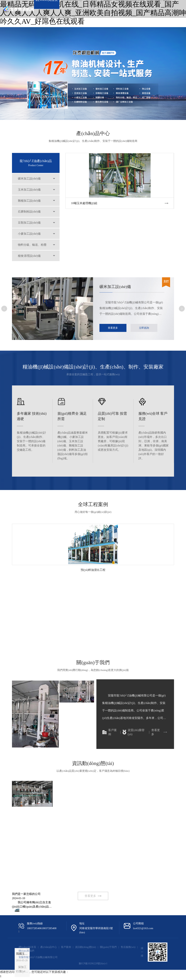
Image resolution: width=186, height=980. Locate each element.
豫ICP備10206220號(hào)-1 (93, 965)
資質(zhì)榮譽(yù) (133, 733)
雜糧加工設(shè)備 (30, 202)
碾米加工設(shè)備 (30, 179)
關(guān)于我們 (108, 949)
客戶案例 (109, 733)
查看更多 (113, 328)
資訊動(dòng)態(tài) (86, 949)
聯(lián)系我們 (61, 18)
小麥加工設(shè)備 (30, 237)
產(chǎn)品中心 (49, 949)
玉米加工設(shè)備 (30, 190)
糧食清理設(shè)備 (30, 260)
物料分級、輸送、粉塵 (33, 248)
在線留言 (41, 18)
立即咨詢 (145, 328)
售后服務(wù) (128, 949)
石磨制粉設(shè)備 (30, 214)
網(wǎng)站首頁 (27, 949)
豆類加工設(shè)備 (30, 225)
